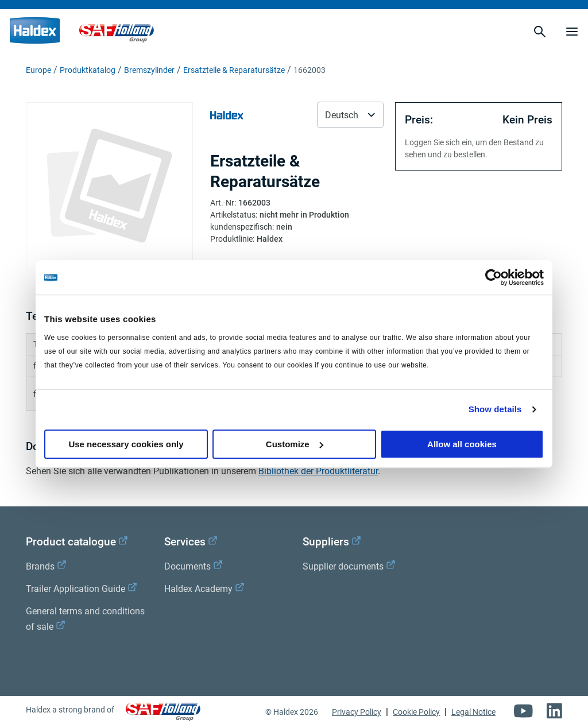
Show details (495, 409)
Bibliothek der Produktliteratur (318, 471)
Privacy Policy (357, 712)
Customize (295, 444)
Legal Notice (473, 712)
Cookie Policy (416, 712)
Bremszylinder (149, 70)
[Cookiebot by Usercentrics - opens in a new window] (494, 277)
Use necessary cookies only (126, 444)
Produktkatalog (88, 70)
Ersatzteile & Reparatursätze (234, 70)
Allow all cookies (462, 444)
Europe (38, 70)
